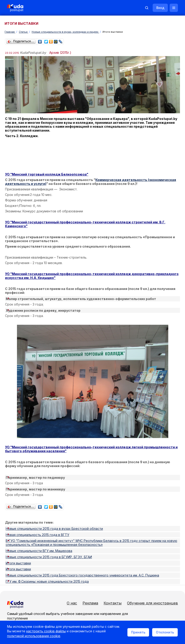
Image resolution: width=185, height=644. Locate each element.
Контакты (131, 582)
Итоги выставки (18, 542)
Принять (136, 633)
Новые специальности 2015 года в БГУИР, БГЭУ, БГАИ (49, 538)
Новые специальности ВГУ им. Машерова (39, 534)
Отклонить (163, 633)
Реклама (146, 574)
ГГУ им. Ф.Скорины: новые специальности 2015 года (47, 554)
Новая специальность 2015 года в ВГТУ (37, 523)
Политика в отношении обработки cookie (42, 621)
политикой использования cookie (47, 638)
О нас (127, 574)
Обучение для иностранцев (147, 589)
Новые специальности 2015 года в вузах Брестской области (54, 519)
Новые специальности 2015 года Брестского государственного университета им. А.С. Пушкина (82, 550)
